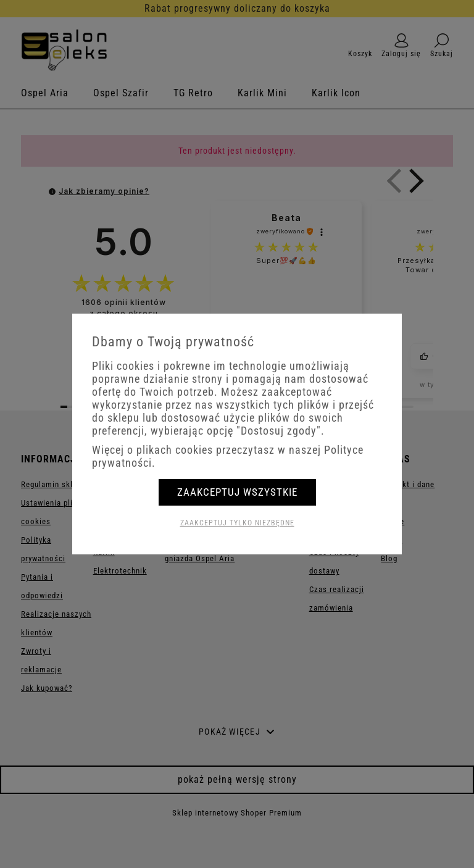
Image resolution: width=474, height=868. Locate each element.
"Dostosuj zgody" (279, 431)
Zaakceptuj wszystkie (237, 492)
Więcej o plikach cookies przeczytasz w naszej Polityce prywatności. (228, 456)
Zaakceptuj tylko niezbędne (237, 523)
